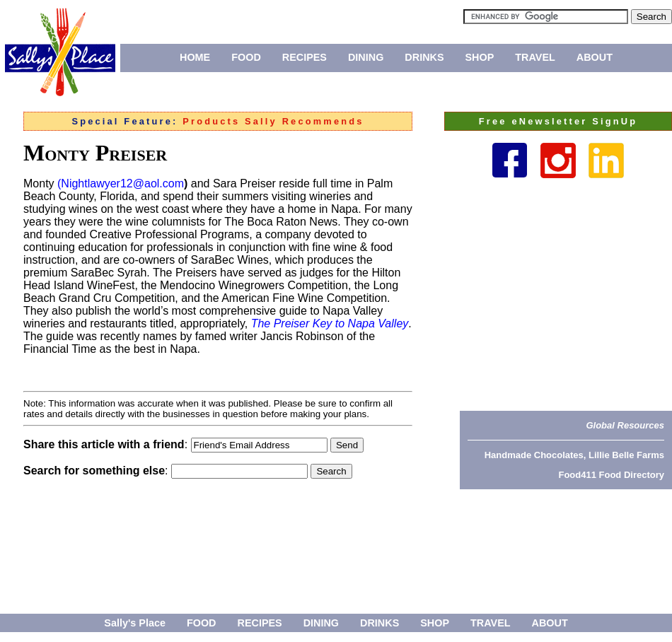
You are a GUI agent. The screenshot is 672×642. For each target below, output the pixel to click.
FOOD (246, 57)
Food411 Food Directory (611, 475)
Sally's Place (135, 623)
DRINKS (424, 57)
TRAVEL (535, 57)
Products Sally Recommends (273, 121)
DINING (366, 57)
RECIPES (305, 57)
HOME (195, 57)
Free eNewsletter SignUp (558, 121)
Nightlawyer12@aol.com (122, 183)
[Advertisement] (566, 294)
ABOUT (595, 57)
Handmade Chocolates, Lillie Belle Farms (574, 455)
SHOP (480, 57)
